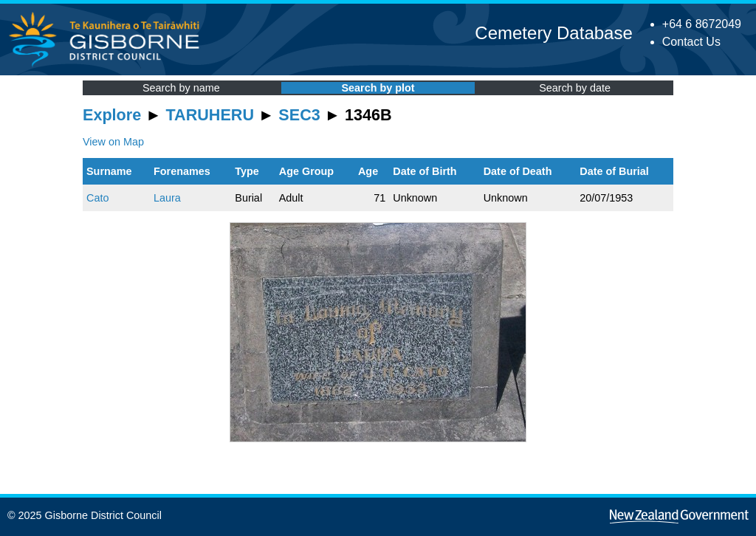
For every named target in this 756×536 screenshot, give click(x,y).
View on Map (113, 142)
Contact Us (691, 42)
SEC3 (299, 115)
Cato (97, 198)
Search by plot (378, 88)
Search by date (575, 88)
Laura (167, 198)
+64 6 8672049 (702, 24)
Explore (112, 115)
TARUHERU (210, 115)
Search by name (181, 88)
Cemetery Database (553, 33)
